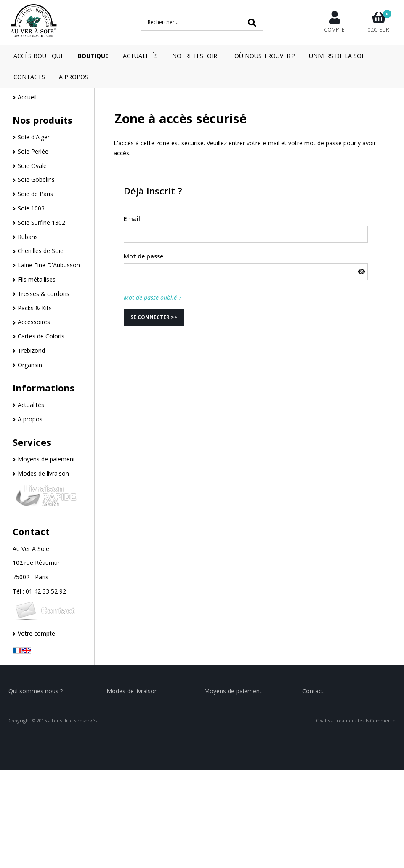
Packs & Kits (35, 308)
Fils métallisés (37, 279)
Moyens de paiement (47, 459)
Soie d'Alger (34, 137)
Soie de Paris (35, 194)
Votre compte (36, 633)
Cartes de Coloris (41, 336)
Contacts (29, 77)
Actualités (140, 56)
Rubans (28, 237)
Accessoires (34, 322)
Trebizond (31, 350)
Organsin (30, 365)
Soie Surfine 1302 (41, 222)
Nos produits (43, 120)
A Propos (74, 77)
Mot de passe (144, 256)
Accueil (27, 97)
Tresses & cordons (44, 294)
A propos (30, 419)
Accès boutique (39, 56)
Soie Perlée (33, 151)
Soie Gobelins (36, 180)
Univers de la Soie (338, 56)
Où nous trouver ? (264, 56)
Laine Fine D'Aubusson (49, 265)
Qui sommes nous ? (36, 691)
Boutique (93, 56)
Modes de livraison (43, 473)
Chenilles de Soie (41, 251)
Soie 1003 (31, 208)
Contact (31, 531)
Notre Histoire (196, 56)
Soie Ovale (32, 166)
